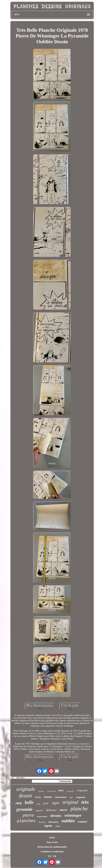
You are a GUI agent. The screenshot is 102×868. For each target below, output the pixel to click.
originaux (81, 797)
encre (64, 810)
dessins (56, 816)
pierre (28, 815)
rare (19, 803)
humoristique (51, 791)
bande (38, 797)
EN (50, 856)
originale (26, 789)
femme (48, 797)
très (85, 802)
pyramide (24, 809)
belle (29, 802)
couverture (61, 797)
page (38, 804)
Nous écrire (52, 842)
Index (52, 838)
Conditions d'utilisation (52, 852)
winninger (73, 815)
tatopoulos (70, 791)
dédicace (51, 810)
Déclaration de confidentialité (52, 847)
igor (71, 797)
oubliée (68, 821)
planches (26, 821)
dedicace (41, 791)
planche (79, 809)
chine (58, 826)
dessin (25, 796)
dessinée (42, 822)
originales (83, 790)
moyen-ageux (42, 817)
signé (56, 803)
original (70, 802)
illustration (53, 822)
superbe (39, 810)
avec (61, 790)
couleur (83, 822)
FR (55, 856)
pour (46, 803)
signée (48, 826)
